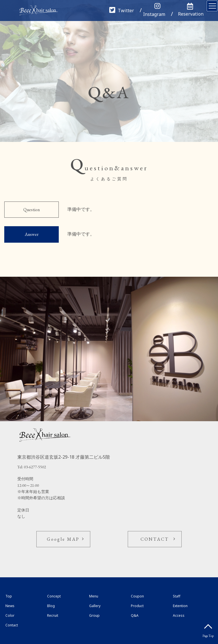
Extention (180, 606)
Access (179, 615)
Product (137, 606)
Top (9, 596)
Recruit (53, 615)
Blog (51, 606)
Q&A (135, 615)
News (10, 606)
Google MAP (63, 539)
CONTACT (155, 539)
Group (94, 615)
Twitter (122, 11)
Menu (94, 596)
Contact (12, 625)
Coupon (137, 596)
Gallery (95, 606)
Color (10, 615)
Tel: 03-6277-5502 (32, 467)
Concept (54, 596)
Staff (177, 596)
